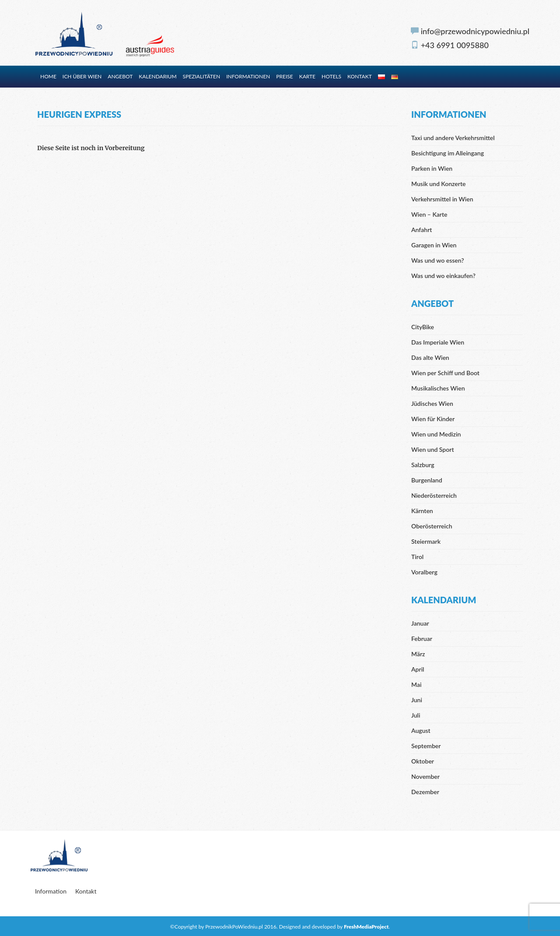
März (418, 654)
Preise (284, 76)
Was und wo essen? (438, 260)
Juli (416, 715)
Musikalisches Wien (438, 388)
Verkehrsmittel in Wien (442, 199)
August (421, 730)
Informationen (248, 76)
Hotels (331, 76)
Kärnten (422, 511)
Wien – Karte (429, 214)
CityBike (423, 327)
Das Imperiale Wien (438, 342)
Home (48, 76)
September (426, 746)
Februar (422, 639)
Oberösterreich (432, 526)
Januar (420, 623)
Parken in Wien (432, 168)
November (425, 776)
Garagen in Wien (434, 245)
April (418, 669)
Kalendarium (157, 76)
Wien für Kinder (433, 419)
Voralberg (424, 572)
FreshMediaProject (366, 927)
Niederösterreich (434, 495)
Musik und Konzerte (438, 184)
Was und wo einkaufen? (443, 276)
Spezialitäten (202, 76)
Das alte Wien (430, 357)
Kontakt (360, 76)
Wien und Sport (433, 449)
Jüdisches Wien (432, 403)
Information (51, 891)
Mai (416, 684)
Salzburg (423, 465)
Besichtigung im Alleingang (448, 153)
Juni (417, 700)
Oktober (423, 761)
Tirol (417, 557)
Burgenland (427, 480)
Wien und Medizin (436, 434)
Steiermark (426, 541)
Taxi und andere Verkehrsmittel (453, 138)
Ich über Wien (82, 76)
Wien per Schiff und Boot (445, 373)
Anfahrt (422, 230)
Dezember (425, 792)
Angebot (120, 76)
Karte (307, 76)
